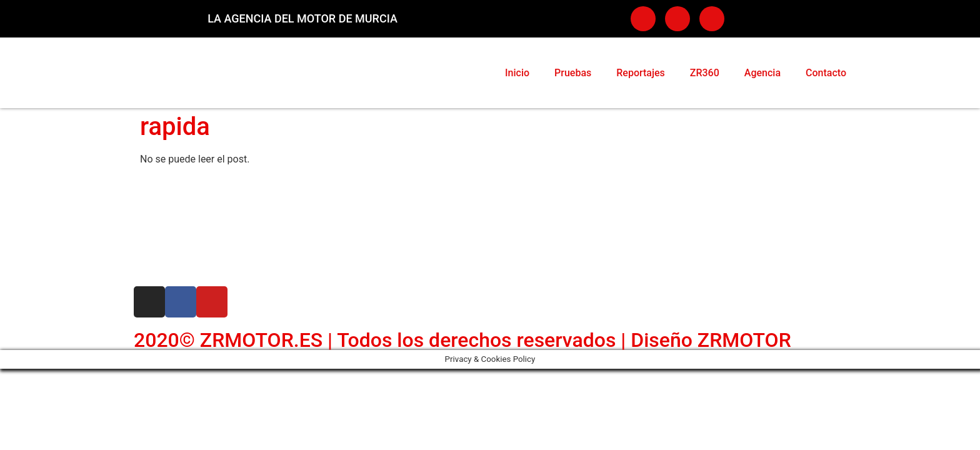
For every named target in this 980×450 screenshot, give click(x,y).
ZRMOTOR (744, 340)
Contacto (826, 73)
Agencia (762, 73)
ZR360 (705, 73)
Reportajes (641, 73)
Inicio (517, 73)
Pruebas (573, 73)
